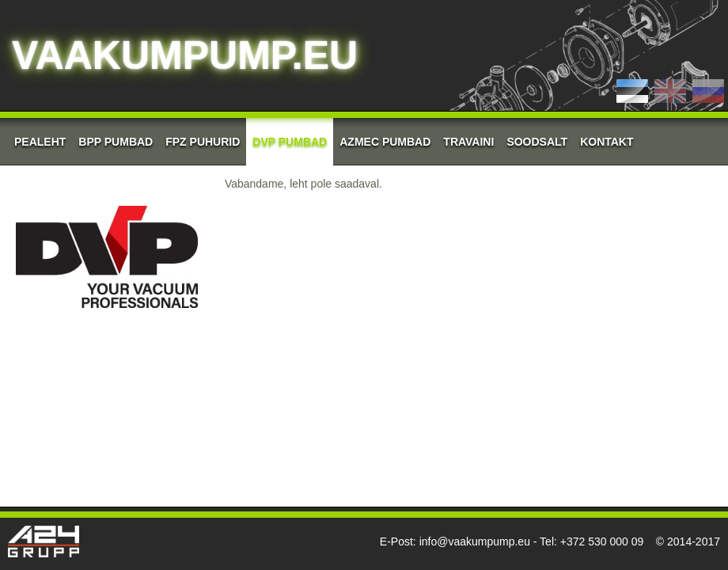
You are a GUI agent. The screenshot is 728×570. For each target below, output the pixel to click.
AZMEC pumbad (385, 142)
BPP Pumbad (116, 142)
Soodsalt (537, 142)
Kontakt (607, 142)
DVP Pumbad (290, 142)
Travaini (468, 142)
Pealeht (40, 142)
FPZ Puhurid (203, 142)
